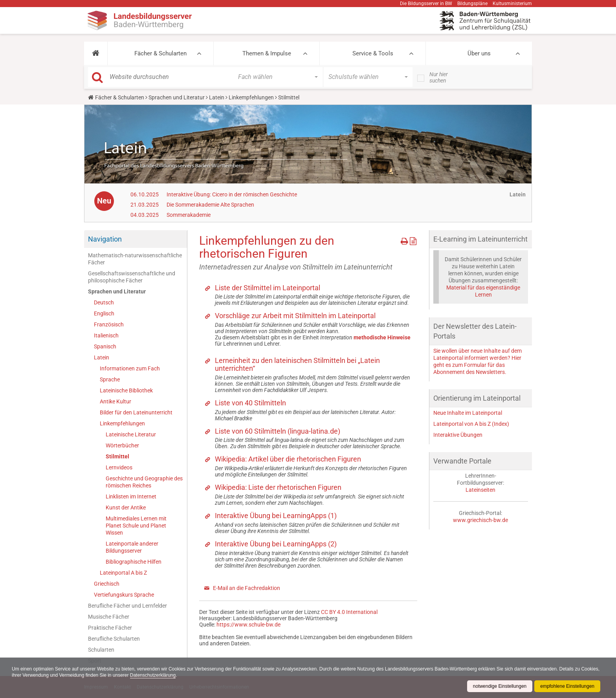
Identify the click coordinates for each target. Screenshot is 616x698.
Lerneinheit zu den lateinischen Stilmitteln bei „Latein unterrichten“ (297, 364)
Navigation (105, 239)
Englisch (104, 313)
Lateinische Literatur (131, 434)
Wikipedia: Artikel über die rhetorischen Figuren (288, 459)
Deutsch (104, 302)
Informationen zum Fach (130, 368)
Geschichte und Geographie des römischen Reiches (144, 482)
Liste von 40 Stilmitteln (250, 403)
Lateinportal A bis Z (123, 573)
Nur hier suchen (439, 77)
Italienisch (106, 335)
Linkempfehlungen (251, 97)
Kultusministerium (512, 4)
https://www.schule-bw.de (248, 625)
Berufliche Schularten (114, 639)
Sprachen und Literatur (177, 97)
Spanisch (105, 346)
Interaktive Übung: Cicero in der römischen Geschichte (232, 194)
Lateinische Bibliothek (126, 390)
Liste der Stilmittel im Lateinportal (268, 288)
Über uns (479, 53)
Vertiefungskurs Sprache (124, 595)
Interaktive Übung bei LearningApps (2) (276, 544)
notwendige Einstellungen (500, 686)
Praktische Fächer (110, 628)
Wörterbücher (122, 445)
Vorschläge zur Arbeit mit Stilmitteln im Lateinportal (295, 316)
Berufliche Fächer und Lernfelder (127, 606)
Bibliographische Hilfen (134, 562)
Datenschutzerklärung (173, 675)
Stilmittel (117, 456)
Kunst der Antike (126, 507)
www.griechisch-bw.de (480, 520)
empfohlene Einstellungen (567, 686)
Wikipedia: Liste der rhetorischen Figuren (278, 487)
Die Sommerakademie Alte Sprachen (210, 205)
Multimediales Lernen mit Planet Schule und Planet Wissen (136, 526)
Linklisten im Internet (131, 496)
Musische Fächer (109, 617)
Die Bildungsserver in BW (426, 4)
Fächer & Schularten (160, 53)
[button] (96, 53)
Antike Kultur (115, 401)
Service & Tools (373, 53)
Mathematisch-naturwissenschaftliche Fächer (135, 259)
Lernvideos (119, 467)
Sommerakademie (189, 215)
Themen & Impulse (267, 53)
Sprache (110, 379)
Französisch (109, 324)
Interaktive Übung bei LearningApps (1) (276, 516)
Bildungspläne (472, 4)
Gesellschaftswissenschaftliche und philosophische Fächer (132, 277)
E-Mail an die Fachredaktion (247, 588)
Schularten (101, 650)
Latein (217, 97)
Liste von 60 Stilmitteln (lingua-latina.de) (278, 431)
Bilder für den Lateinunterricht (136, 412)
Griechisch (107, 584)
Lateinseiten (480, 490)
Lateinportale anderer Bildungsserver (132, 547)
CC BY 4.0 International (349, 612)
